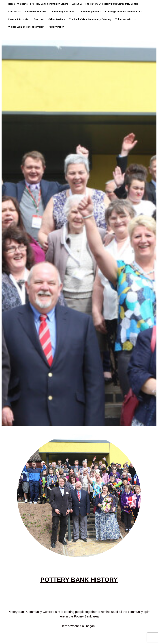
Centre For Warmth (36, 11)
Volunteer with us (125, 19)
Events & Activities (19, 19)
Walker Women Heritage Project (26, 27)
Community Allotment (63, 11)
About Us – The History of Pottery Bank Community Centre (105, 4)
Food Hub (39, 19)
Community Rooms (90, 11)
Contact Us (15, 11)
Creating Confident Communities (123, 11)
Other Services (57, 19)
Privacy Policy (56, 27)
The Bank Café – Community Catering (90, 19)
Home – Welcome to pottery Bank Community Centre (38, 4)
